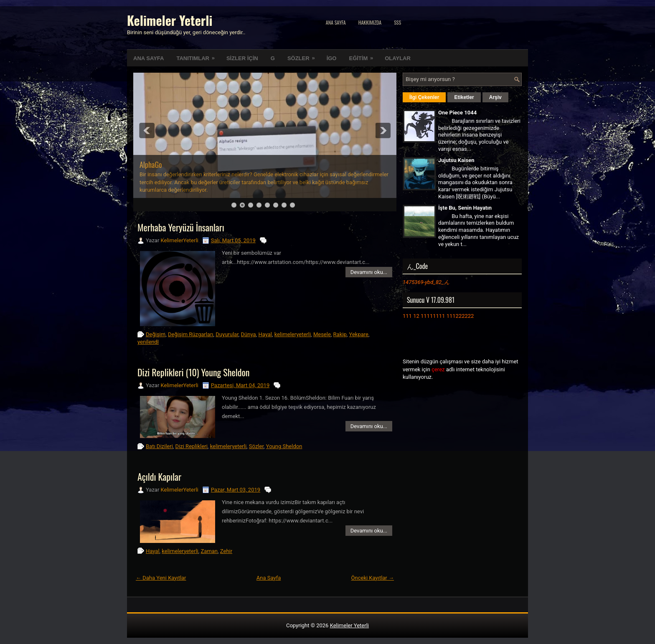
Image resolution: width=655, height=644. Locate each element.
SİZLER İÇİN (242, 58)
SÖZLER (304, 56)
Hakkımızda (370, 22)
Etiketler (464, 97)
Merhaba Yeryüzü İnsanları (181, 227)
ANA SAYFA (149, 58)
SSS (397, 22)
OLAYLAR (398, 58)
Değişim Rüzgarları (191, 334)
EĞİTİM (364, 56)
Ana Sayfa (336, 22)
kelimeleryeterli (293, 334)
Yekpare (359, 334)
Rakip (340, 334)
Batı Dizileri (159, 446)
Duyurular (227, 334)
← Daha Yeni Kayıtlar (161, 578)
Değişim (156, 334)
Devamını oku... (369, 272)
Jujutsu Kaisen (456, 160)
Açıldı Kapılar (159, 477)
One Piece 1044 (457, 113)
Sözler (256, 446)
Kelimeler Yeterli (170, 20)
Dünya (249, 334)
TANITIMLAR (198, 56)
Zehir (226, 551)
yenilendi (148, 342)
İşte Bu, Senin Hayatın (465, 208)
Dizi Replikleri (192, 446)
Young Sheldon (284, 446)
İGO (332, 58)
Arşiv (495, 97)
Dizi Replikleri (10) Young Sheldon (194, 372)
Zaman (209, 551)
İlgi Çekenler (424, 97)
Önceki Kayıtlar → (373, 578)
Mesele (322, 334)
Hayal (265, 334)
